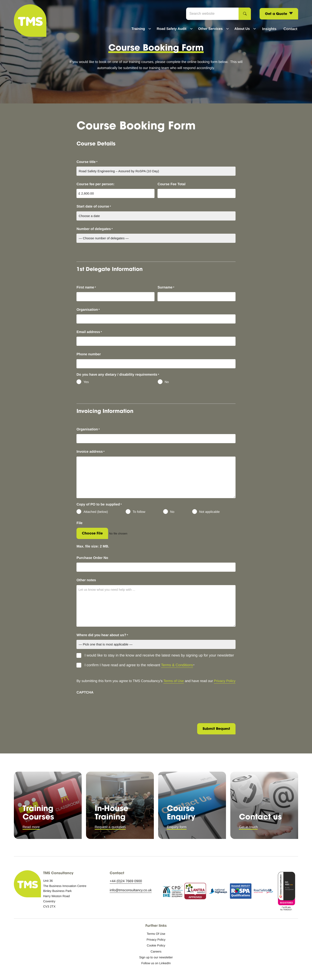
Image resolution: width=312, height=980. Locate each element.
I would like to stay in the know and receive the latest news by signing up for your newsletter (159, 655)
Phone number (89, 354)
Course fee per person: (95, 184)
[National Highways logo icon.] (218, 892)
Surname (166, 288)
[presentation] (109, 706)
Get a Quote (279, 14)
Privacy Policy (225, 681)
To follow (139, 512)
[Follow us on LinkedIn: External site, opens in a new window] (156, 963)
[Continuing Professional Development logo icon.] (172, 892)
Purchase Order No (92, 558)
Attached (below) (96, 512)
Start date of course (94, 207)
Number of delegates (95, 229)
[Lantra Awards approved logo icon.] (195, 892)
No (167, 382)
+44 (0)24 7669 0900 (126, 881)
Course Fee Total (171, 184)
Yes (86, 382)
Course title (87, 162)
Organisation (88, 310)
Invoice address (90, 452)
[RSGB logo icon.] (263, 892)
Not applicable (209, 512)
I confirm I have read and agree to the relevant (139, 665)
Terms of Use (174, 681)
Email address (89, 332)
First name (86, 288)
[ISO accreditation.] (286, 892)
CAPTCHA (85, 693)
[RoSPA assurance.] (241, 892)
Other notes (86, 580)
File (80, 523)
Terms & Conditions (177, 665)
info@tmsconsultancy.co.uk (131, 890)
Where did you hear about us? (102, 635)
